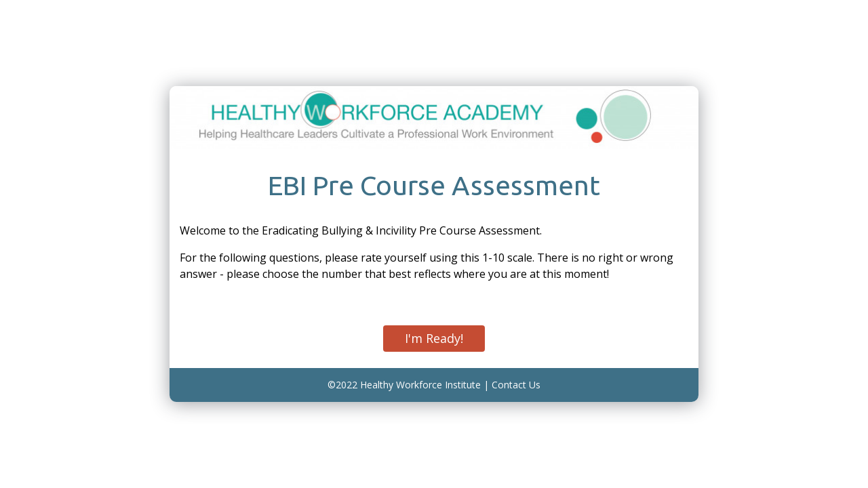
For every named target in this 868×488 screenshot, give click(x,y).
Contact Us (516, 385)
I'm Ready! (434, 338)
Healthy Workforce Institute (420, 385)
